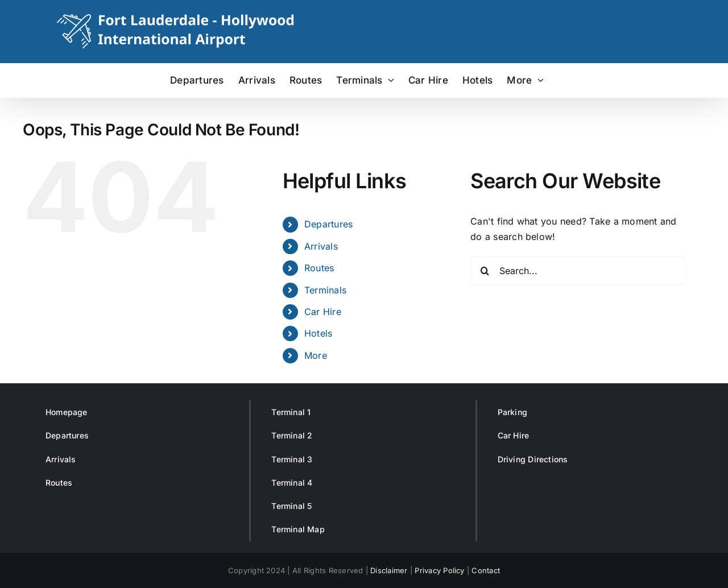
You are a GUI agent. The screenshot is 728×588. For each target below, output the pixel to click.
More (316, 355)
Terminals (325, 290)
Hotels (318, 333)
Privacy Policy (439, 570)
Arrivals (321, 246)
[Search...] (578, 271)
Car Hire (323, 312)
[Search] (485, 271)
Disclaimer (389, 570)
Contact (486, 570)
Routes (319, 268)
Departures (328, 224)
